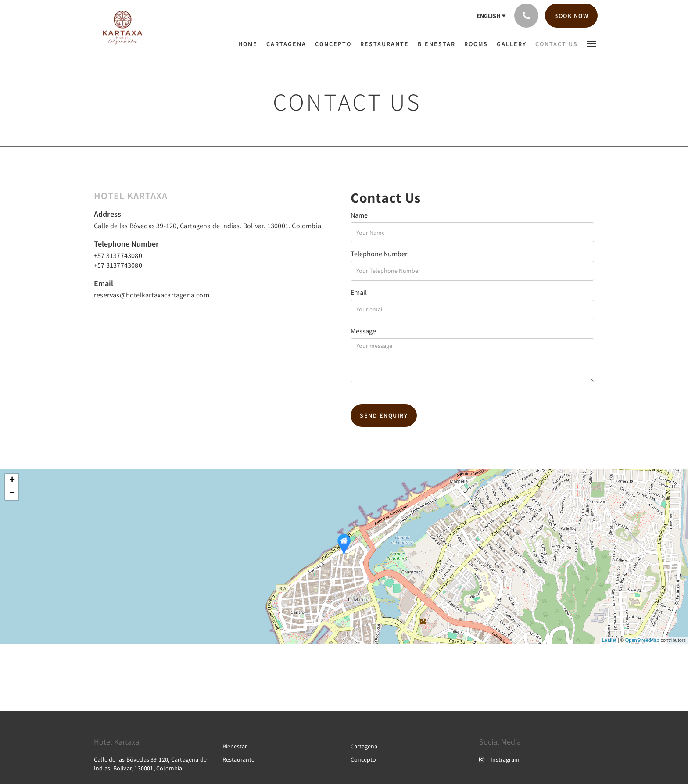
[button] (591, 43)
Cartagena (364, 746)
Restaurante (238, 759)
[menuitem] (250, 44)
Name (359, 215)
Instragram (499, 759)
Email (359, 292)
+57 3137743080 (118, 255)
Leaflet (609, 640)
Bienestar (235, 746)
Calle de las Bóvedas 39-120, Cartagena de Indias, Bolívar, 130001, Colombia (208, 226)
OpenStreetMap (642, 640)
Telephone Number (379, 254)
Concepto (363, 759)
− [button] (12, 494)
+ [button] (12, 480)
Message (363, 331)
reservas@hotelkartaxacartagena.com (152, 295)
